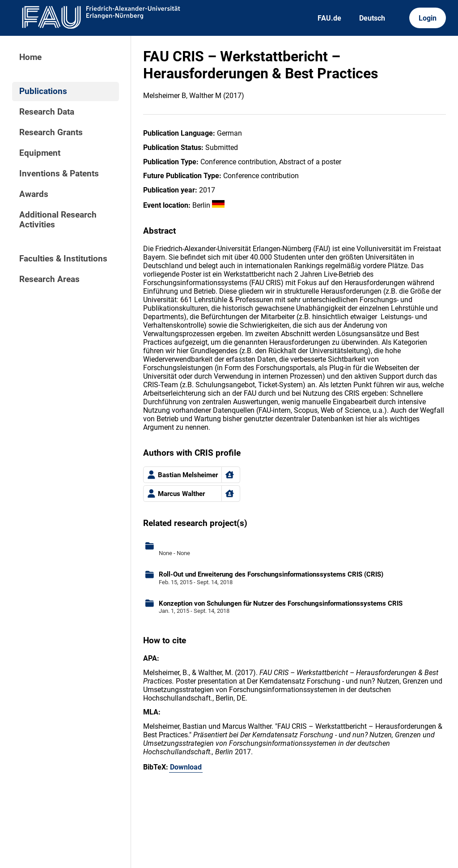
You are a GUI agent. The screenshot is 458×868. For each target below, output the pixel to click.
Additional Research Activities (58, 220)
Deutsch (372, 18)
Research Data (47, 112)
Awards (34, 194)
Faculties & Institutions (63, 259)
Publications (43, 91)
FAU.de (329, 18)
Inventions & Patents (59, 174)
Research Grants (51, 133)
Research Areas (49, 279)
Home (30, 57)
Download (186, 767)
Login (428, 18)
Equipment (40, 153)
